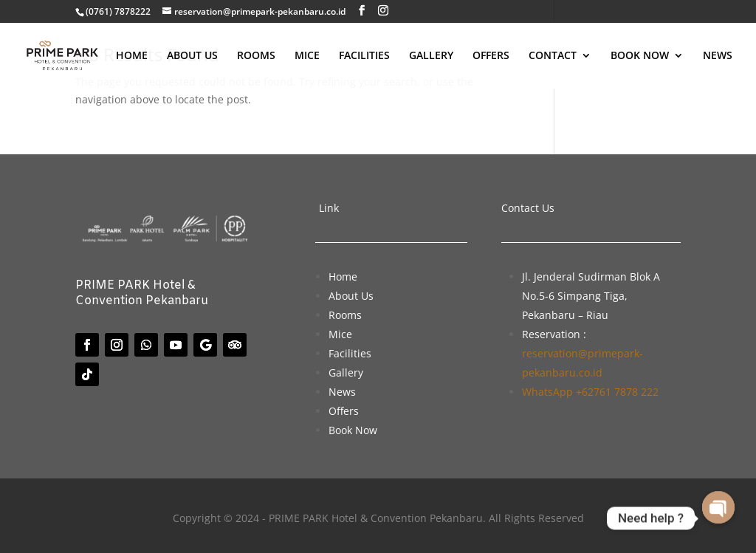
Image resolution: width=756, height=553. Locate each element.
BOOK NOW (640, 56)
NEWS (718, 56)
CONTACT (553, 56)
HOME (132, 56)
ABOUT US (192, 56)
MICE (307, 56)
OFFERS (491, 56)
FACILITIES (364, 56)
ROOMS (256, 56)
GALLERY (431, 56)
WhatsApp (590, 392)
